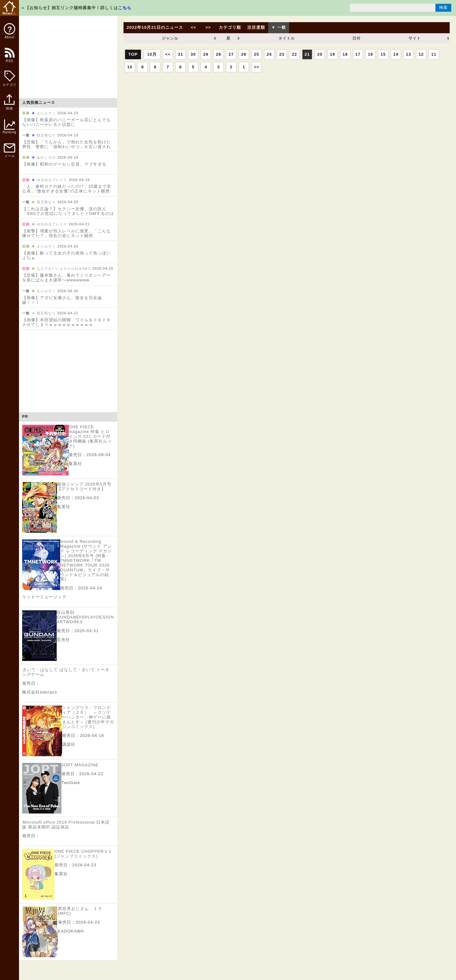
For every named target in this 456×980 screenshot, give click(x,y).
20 (320, 54)
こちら (125, 8)
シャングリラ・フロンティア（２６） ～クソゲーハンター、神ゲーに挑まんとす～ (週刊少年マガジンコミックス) (88, 717)
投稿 (9, 105)
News (10, 8)
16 (370, 54)
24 (269, 54)
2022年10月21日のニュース (155, 27)
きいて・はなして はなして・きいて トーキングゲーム (66, 672)
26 (244, 54)
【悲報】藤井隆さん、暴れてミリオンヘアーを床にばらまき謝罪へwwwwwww (66, 278)
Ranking (9, 127)
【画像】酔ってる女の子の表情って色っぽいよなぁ (66, 255)
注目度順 (256, 27)
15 (383, 54)
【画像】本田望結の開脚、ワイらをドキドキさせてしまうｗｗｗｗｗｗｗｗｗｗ (66, 322)
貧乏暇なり (46, 135)
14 (396, 54)
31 (180, 54)
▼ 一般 (279, 27)
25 (256, 54)
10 (130, 67)
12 (421, 54)
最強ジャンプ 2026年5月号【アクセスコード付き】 (84, 487)
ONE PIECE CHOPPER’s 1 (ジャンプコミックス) (83, 854)
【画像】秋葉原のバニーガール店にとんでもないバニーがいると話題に (66, 122)
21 (307, 54)
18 (345, 54)
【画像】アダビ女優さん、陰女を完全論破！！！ (62, 300)
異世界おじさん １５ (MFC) (80, 911)
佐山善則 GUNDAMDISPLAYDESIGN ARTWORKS (85, 617)
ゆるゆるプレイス (52, 180)
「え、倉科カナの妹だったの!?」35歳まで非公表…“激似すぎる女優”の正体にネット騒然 (67, 189)
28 (218, 54)
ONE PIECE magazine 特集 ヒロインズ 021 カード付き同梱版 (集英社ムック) (90, 436)
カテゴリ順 (230, 27)
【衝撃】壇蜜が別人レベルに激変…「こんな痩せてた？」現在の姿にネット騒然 (66, 233)
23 (282, 54)
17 (358, 54)
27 (231, 54)
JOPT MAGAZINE (80, 765)
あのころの (46, 157)
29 (206, 54)
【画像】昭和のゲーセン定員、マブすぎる (64, 164)
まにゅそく (46, 113)
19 (332, 54)
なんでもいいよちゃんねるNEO (64, 268)
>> (208, 27)
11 (434, 54)
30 (193, 54)
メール (9, 151)
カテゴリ (9, 79)
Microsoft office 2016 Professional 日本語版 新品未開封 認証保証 (66, 825)
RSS (9, 58)
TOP (133, 54)
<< (193, 27)
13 (408, 54)
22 (294, 54)
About (9, 31)
